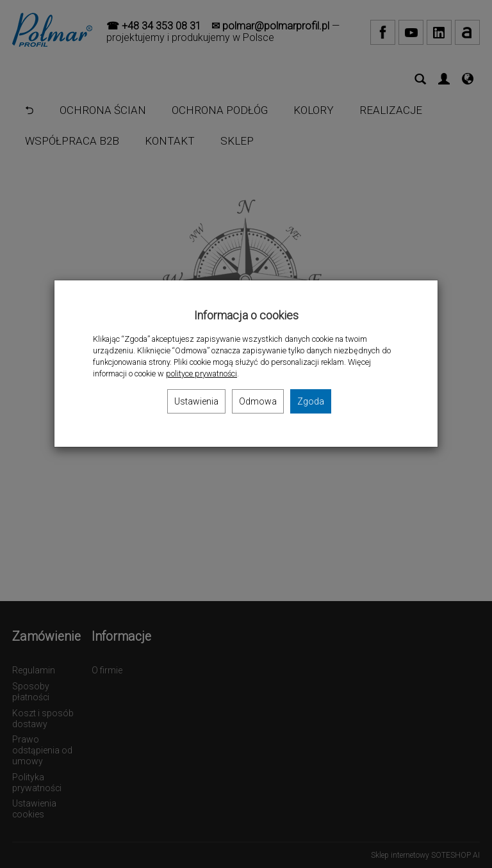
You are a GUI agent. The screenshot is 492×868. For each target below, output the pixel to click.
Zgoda (311, 401)
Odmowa (258, 401)
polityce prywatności (201, 374)
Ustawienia (196, 401)
